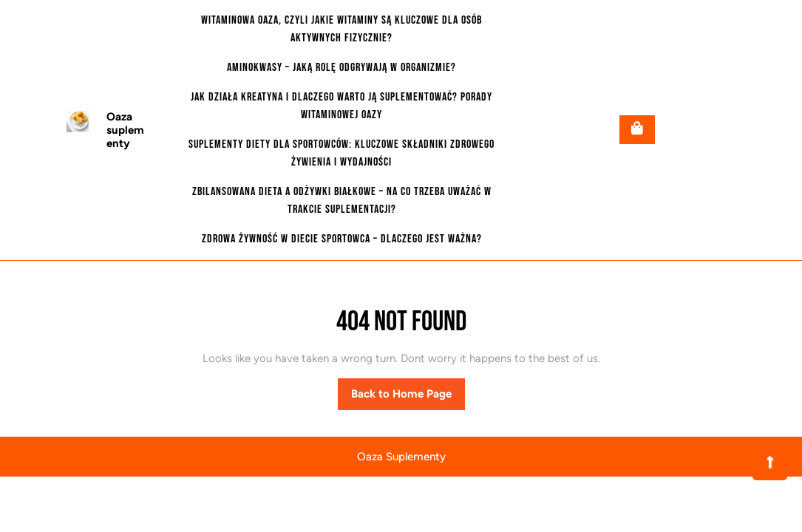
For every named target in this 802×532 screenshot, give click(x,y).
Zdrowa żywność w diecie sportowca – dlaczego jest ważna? (342, 239)
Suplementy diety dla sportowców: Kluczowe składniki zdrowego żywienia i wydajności (341, 153)
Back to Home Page (408, 398)
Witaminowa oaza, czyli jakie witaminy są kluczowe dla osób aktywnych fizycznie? (341, 29)
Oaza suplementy (125, 130)
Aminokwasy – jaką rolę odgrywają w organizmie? (341, 68)
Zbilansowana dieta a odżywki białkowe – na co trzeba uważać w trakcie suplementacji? (342, 201)
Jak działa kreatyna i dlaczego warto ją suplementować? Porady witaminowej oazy (341, 106)
